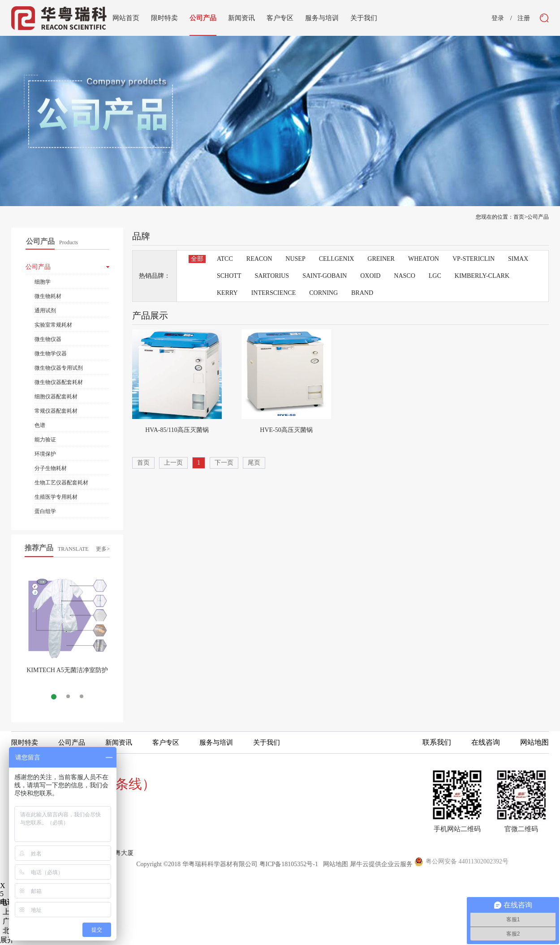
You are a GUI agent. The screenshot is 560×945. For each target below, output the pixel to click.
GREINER (381, 259)
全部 (197, 259)
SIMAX (518, 259)
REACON (259, 259)
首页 (143, 463)
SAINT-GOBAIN (325, 276)
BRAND (362, 293)
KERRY (227, 293)
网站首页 (126, 18)
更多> (103, 549)
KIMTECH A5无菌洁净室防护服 (67, 674)
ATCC (225, 259)
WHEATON (424, 259)
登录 (498, 18)
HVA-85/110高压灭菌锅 (177, 430)
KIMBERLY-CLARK (482, 276)
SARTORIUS (272, 276)
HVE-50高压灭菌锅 (286, 430)
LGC (435, 276)
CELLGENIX (337, 259)
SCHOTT (229, 276)
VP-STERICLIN (474, 259)
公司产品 (538, 217)
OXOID (370, 276)
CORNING (323, 293)
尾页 (254, 463)
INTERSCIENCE (274, 293)
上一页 (173, 463)
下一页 (224, 463)
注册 (524, 18)
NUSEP (295, 259)
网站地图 (334, 864)
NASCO (404, 276)
